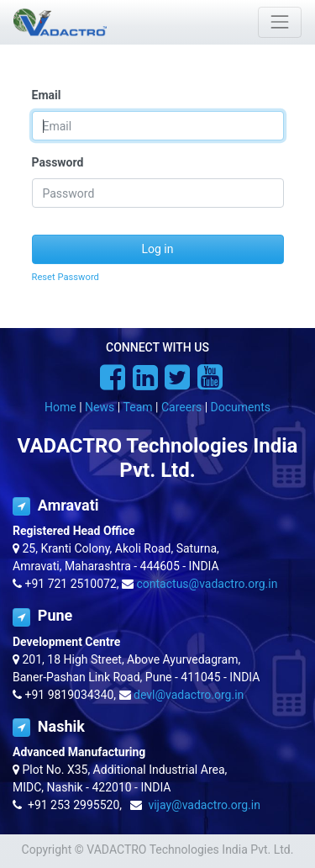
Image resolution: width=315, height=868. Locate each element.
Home (60, 407)
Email (47, 95)
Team (138, 407)
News (100, 407)
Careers (181, 407)
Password (58, 162)
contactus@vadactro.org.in (207, 584)
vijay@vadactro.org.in (204, 805)
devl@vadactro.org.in (189, 695)
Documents (241, 407)
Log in (158, 249)
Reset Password (66, 277)
